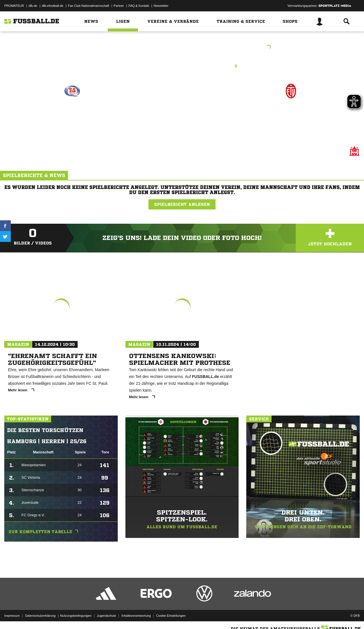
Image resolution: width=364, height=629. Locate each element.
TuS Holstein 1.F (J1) (72, 116)
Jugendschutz (106, 616)
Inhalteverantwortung (136, 616)
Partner (119, 6)
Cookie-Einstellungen (171, 616)
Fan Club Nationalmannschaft (89, 6)
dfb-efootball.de (53, 6)
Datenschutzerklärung (40, 616)
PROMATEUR (14, 6)
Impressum (12, 616)
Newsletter (161, 6)
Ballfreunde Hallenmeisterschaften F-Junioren (182, 47)
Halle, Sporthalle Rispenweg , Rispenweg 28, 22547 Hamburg (182, 66)
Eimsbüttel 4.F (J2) (291, 116)
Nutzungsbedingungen (76, 616)
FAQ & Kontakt (139, 6)
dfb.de (33, 6)
